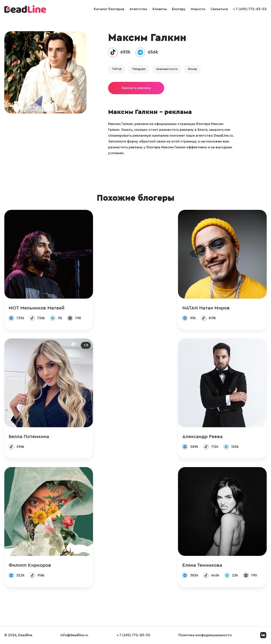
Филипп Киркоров (30, 565)
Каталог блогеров (109, 9)
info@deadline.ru (74, 635)
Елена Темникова (202, 565)
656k (153, 52)
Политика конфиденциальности (205, 635)
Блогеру (179, 9)
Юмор (192, 69)
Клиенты (160, 9)
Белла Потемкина (29, 437)
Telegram (139, 69)
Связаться (219, 9)
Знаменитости (167, 69)
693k (125, 52)
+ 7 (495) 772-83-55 (250, 9)
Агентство (138, 9)
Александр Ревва (202, 437)
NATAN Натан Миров (206, 308)
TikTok (117, 69)
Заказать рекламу (136, 88)
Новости (198, 9)
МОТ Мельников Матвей (37, 308)
